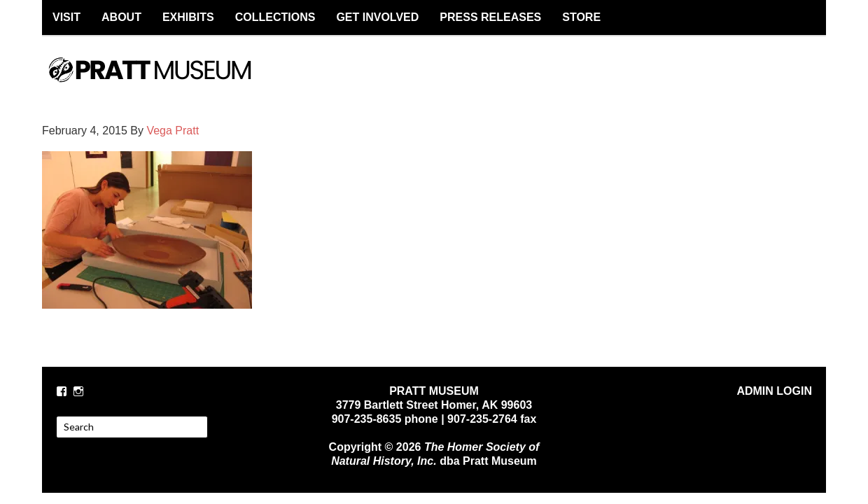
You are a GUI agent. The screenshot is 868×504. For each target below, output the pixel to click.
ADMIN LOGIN (774, 391)
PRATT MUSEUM (164, 82)
